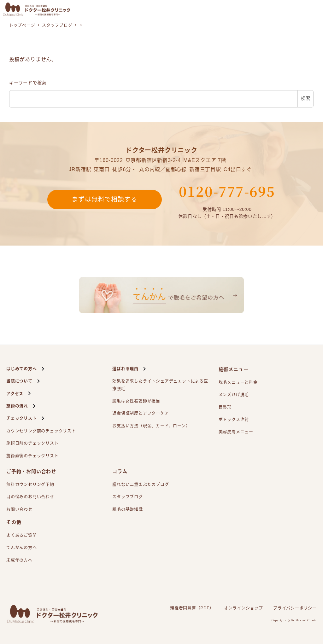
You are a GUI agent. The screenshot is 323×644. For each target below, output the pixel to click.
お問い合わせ (19, 509)
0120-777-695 (227, 191)
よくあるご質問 (22, 535)
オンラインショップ (244, 608)
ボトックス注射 (234, 419)
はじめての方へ (22, 369)
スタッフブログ (128, 497)
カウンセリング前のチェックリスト (41, 431)
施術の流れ (17, 406)
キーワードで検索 (28, 83)
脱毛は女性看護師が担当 (136, 401)
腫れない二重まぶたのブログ (141, 484)
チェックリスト (22, 418)
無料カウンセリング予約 (30, 484)
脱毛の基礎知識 (128, 509)
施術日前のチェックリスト (32, 443)
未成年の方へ (19, 560)
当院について (19, 381)
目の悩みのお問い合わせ (30, 497)
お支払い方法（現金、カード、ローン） (151, 426)
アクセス (15, 394)
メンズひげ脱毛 (234, 395)
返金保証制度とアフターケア (141, 413)
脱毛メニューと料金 (238, 382)
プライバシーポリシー (295, 608)
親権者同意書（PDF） (192, 608)
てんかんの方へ (22, 547)
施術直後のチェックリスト (32, 456)
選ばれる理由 (125, 369)
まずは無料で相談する (104, 200)
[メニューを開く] (313, 9)
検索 (306, 98)
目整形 (225, 407)
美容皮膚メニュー (236, 432)
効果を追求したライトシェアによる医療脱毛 (160, 384)
